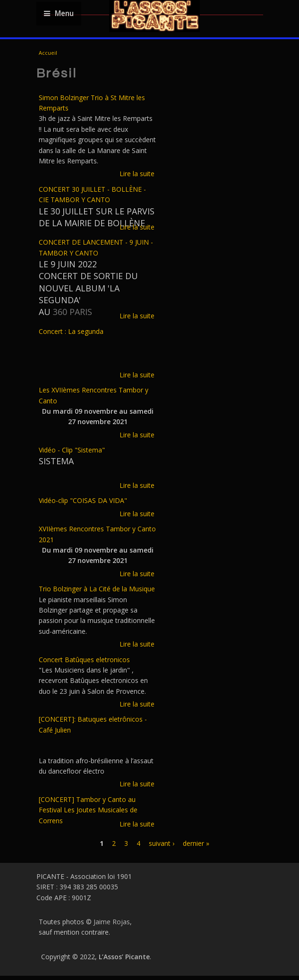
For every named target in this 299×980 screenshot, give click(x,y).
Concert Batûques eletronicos (84, 660)
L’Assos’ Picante (124, 957)
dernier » (196, 843)
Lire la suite (137, 174)
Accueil (48, 53)
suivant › (162, 843)
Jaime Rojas (112, 922)
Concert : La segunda (71, 331)
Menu (59, 13)
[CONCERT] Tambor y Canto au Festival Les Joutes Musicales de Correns (88, 810)
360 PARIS (73, 312)
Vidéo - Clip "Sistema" (72, 450)
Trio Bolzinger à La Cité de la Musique (97, 589)
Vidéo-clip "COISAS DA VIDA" (83, 500)
